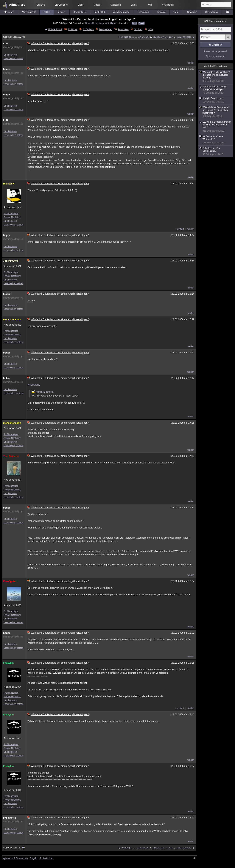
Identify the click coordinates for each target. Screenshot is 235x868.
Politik (47, 12)
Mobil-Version (46, 858)
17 (140, 37)
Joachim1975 (11, 261)
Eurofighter (10, 581)
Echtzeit (41, 5)
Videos (97, 5)
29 (159, 37)
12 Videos (88, 29)
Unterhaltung (212, 12)
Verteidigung (111, 23)
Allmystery (17, 5)
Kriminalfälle (80, 12)
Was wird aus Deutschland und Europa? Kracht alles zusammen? (216, 112)
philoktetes (10, 818)
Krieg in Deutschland (216, 100)
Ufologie (161, 12)
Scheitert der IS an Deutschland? (216, 151)
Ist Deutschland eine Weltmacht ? (216, 140)
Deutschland (91, 23)
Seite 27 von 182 (14, 37)
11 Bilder (73, 29)
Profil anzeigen (11, 214)
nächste (187, 37)
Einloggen (217, 45)
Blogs (81, 5)
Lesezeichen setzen (13, 59)
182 (179, 37)
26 (147, 37)
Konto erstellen (217, 56)
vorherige (126, 37)
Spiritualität (99, 12)
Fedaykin (8, 663)
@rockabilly (34, 385)
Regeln (34, 858)
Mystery (62, 12)
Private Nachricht (12, 217)
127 (171, 37)
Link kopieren (10, 55)
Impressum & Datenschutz (15, 858)
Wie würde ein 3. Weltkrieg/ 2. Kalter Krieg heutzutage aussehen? (216, 77)
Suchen (138, 29)
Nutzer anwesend (215, 21)
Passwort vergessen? (215, 51)
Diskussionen (61, 5)
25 (143, 37)
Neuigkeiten (168, 5)
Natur (176, 12)
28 (155, 37)
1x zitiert (180, 229)
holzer (7, 378)
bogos (7, 69)
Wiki (150, 5)
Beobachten (106, 29)
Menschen (9, 12)
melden (190, 63)
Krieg (101, 23)
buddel (7, 294)
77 (166, 37)
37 (162, 37)
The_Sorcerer (11, 456)
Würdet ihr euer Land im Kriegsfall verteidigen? (216, 90)
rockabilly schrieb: (42, 392)
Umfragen (192, 12)
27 (151, 37)
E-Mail (141, 23)
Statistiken (115, 5)
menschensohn (12, 319)
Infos (150, 29)
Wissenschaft (29, 12)
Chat (134, 5)
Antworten (123, 29)
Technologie (143, 12)
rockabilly (9, 184)
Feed (134, 23)
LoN (6, 44)
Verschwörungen (121, 12)
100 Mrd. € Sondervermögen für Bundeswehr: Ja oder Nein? (216, 126)
